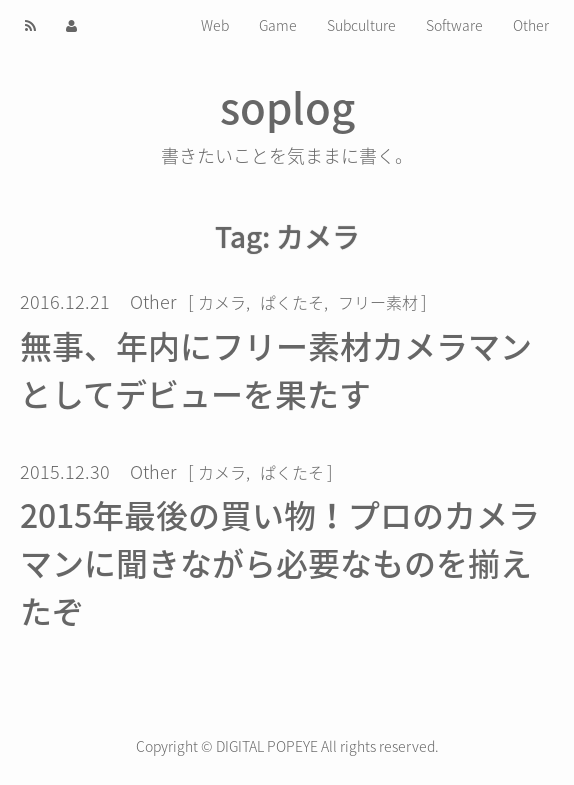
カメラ (222, 302)
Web (215, 25)
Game (278, 25)
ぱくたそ (292, 302)
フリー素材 (378, 302)
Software (454, 25)
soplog (287, 106)
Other (531, 25)
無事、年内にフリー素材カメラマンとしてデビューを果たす (276, 369)
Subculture (361, 25)
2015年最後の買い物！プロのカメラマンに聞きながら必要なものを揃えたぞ (280, 562)
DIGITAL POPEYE (267, 746)
